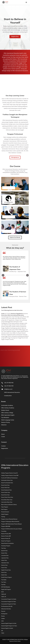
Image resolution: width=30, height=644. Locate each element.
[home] (5, 2)
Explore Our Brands (15, 237)
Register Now (15, 37)
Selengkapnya (15, 157)
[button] (26, 2)
